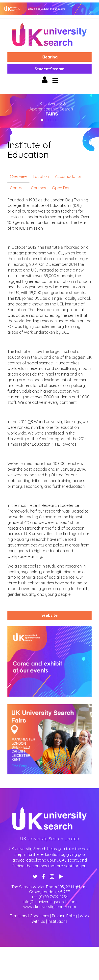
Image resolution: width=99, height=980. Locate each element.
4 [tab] (57, 120)
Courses (38, 188)
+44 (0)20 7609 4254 (50, 897)
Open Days (62, 188)
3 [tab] (52, 120)
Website (49, 615)
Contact (17, 188)
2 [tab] (47, 120)
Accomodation (69, 176)
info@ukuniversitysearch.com (50, 902)
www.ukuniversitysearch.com (50, 907)
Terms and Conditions (29, 916)
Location (41, 176)
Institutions (58, 921)
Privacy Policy (64, 916)
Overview (18, 176)
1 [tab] (42, 120)
